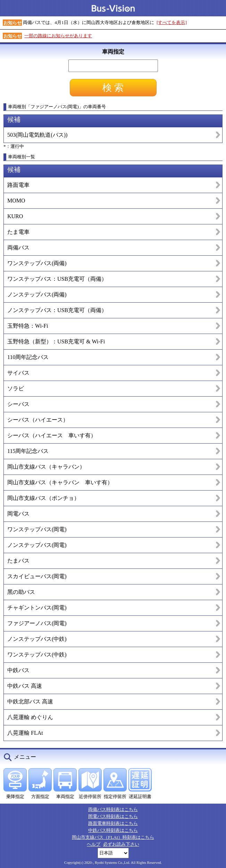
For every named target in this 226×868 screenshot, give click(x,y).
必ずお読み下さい (121, 844)
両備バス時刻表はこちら (113, 809)
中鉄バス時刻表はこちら (113, 830)
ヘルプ (94, 844)
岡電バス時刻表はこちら (113, 816)
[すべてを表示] (172, 22)
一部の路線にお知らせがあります (58, 36)
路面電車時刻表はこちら (113, 823)
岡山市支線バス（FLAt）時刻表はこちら (113, 837)
